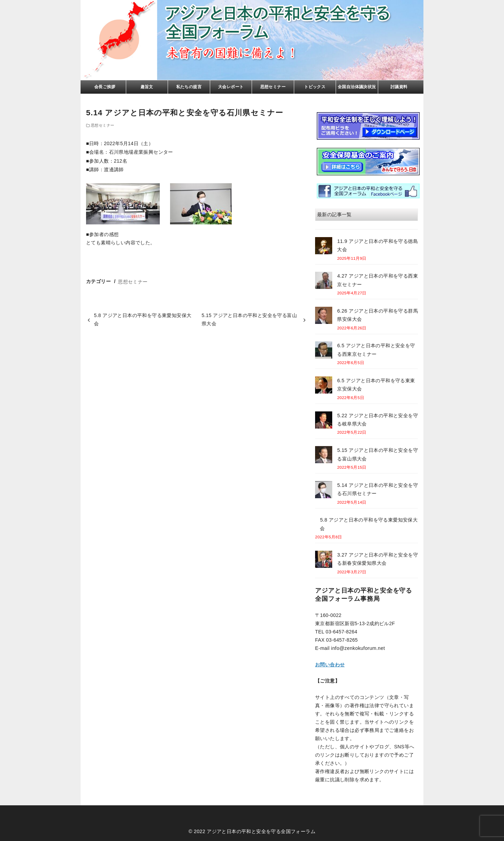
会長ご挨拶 (105, 87)
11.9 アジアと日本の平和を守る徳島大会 (377, 245)
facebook (368, 191)
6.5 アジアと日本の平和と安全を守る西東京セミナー (376, 350)
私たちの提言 (189, 87)
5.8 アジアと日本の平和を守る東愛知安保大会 (143, 319)
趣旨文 (147, 87)
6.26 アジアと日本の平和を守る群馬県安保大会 (377, 315)
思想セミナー (273, 87)
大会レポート (231, 87)
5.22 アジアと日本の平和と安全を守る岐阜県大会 (377, 420)
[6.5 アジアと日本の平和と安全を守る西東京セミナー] (324, 351)
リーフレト (368, 126)
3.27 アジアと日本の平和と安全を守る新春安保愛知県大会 (377, 559)
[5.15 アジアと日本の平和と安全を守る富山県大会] (324, 456)
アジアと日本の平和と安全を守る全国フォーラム (261, 831)
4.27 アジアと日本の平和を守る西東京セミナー (377, 280)
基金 (368, 162)
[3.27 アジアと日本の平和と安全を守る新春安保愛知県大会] (324, 560)
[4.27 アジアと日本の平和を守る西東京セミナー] (324, 282)
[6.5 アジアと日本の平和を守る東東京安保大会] (324, 386)
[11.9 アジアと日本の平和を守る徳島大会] (324, 247)
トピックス (315, 87)
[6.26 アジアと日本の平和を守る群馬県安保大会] (324, 317)
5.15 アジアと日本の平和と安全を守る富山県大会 (249, 319)
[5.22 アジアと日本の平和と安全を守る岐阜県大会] (324, 421)
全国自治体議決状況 (357, 87)
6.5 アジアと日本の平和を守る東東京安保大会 (376, 385)
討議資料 (399, 87)
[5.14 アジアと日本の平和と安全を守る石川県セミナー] (324, 491)
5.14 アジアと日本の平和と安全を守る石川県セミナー (377, 489)
